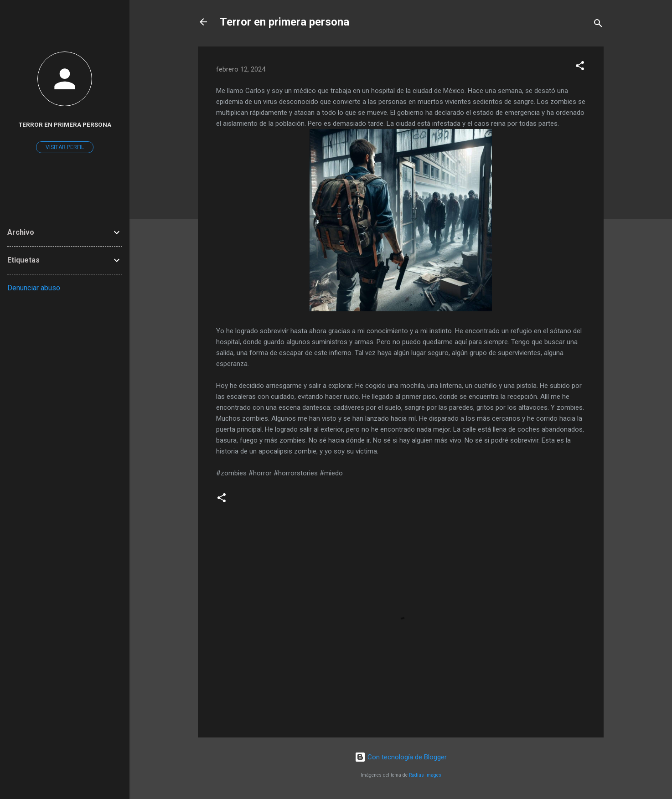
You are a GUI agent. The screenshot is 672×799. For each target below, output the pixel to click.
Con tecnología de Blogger (401, 757)
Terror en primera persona (284, 22)
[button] (580, 67)
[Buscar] (598, 25)
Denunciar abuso (34, 288)
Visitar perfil (65, 147)
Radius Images (425, 775)
